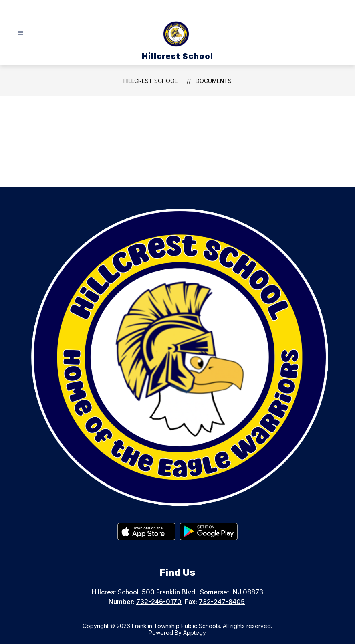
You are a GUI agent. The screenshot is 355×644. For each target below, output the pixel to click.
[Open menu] (21, 33)
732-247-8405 (222, 602)
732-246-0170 (159, 602)
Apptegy (195, 633)
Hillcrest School (150, 81)
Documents (214, 81)
